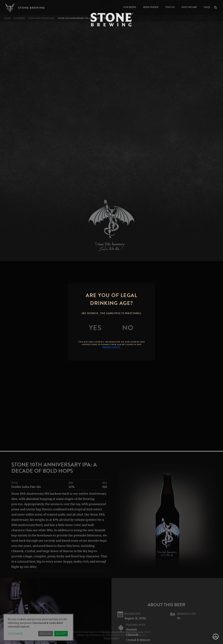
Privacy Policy (112, 638)
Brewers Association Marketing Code (123, 632)
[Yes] (95, 328)
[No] (128, 328)
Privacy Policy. (112, 347)
